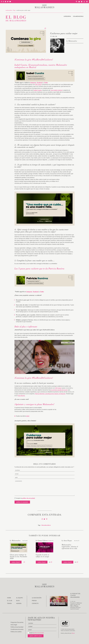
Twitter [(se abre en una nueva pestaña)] (42, 292)
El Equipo (20, 598)
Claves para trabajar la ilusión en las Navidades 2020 (19, 556)
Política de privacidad (17, 627)
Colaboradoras (78, 16)
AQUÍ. (28, 416)
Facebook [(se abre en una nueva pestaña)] (40, 83)
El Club (10, 601)
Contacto (35, 603)
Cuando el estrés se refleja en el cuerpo (42, 556)
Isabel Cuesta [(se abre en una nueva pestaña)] (38, 90)
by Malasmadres (72, 41)
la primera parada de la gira (59, 390)
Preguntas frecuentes (17, 622)
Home (9, 598)
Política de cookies (16, 632)
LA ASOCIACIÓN (37, 598)
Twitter (46, 83)
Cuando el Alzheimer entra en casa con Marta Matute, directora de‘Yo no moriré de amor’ (76, 606)
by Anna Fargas (67, 540)
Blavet (73, 633)
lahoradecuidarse (46, 525)
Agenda (19, 603)
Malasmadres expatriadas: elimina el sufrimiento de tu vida (70, 547)
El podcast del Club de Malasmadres (75, 595)
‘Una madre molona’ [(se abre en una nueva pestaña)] (56, 90)
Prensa (34, 601)
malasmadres (9, 10)
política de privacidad (39, 633)
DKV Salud (58, 388)
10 (50, 562)
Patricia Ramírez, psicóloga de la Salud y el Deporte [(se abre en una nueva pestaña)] (50, 394)
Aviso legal (14, 625)
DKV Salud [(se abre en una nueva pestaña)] (38, 84)
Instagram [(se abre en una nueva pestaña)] (33, 83)
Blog (14, 10)
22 (76, 562)
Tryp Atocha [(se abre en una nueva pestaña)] (21, 396)
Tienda (9, 603)
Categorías (67, 16)
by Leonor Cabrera (42, 540)
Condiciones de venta (17, 629)
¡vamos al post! (16, 562)
